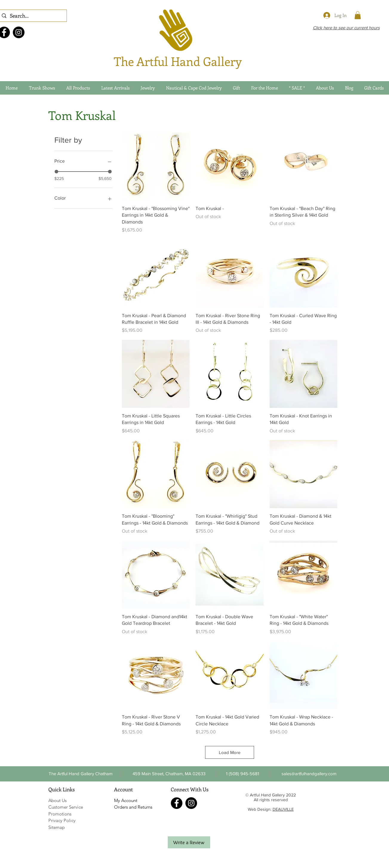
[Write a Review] (189, 842)
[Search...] (32, 16)
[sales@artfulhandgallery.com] (309, 774)
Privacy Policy (62, 820)
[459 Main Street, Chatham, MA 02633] (169, 774)
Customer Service (66, 807)
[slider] (56, 172)
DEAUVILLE (283, 809)
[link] (358, 15)
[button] (243, 774)
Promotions (60, 814)
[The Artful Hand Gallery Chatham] (81, 774)
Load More (230, 752)
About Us (57, 800)
